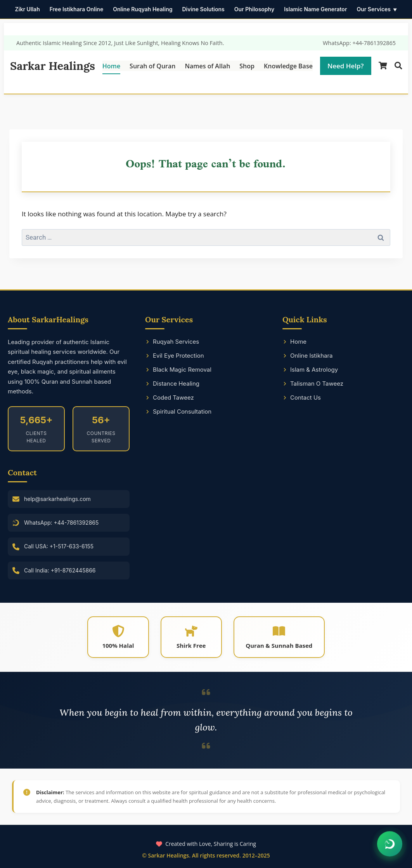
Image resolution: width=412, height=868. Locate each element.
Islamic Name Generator (315, 9)
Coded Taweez (170, 397)
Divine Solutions (203, 9)
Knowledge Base (288, 66)
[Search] (398, 66)
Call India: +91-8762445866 (60, 570)
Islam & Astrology (310, 370)
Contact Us (302, 397)
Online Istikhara (308, 356)
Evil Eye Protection (175, 356)
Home (111, 66)
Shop (247, 66)
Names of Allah (207, 66)
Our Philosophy (254, 9)
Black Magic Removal (178, 370)
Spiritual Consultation (178, 411)
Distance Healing (172, 384)
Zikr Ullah (28, 9)
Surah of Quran (152, 66)
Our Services (374, 9)
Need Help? (346, 66)
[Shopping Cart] (383, 66)
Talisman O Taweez (313, 384)
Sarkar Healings (53, 66)
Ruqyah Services (172, 342)
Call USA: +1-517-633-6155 (59, 546)
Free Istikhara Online (77, 9)
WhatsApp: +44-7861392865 (359, 43)
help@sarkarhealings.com (57, 499)
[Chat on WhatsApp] (390, 844)
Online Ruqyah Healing (143, 9)
